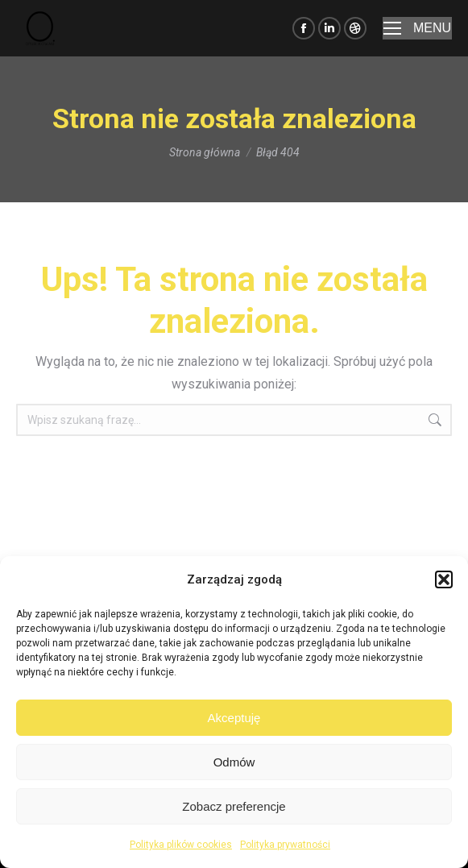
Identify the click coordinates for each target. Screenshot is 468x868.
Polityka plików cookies (181, 845)
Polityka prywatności (285, 845)
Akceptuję (234, 718)
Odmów (234, 762)
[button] (444, 579)
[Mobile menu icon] (417, 28)
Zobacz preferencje (234, 806)
